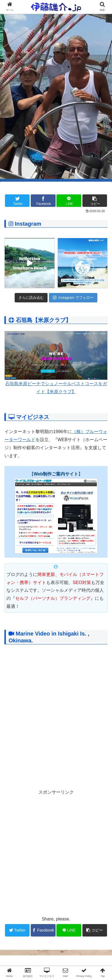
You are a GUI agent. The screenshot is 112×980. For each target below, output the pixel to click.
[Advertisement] (56, 852)
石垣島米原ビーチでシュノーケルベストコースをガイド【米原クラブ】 (56, 362)
